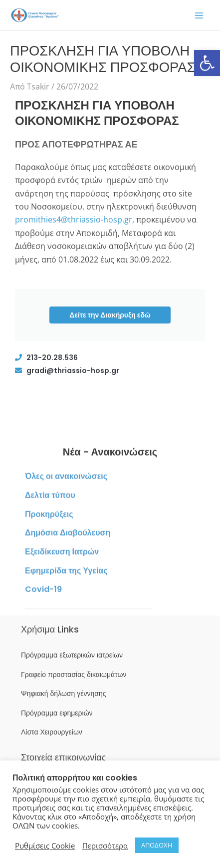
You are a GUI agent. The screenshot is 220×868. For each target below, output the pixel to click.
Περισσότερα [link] (105, 845)
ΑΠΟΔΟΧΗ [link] (157, 845)
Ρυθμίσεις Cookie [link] (45, 845)
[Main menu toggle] (199, 15)
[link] (207, 63)
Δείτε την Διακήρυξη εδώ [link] (110, 315)
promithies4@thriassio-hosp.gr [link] (74, 219)
